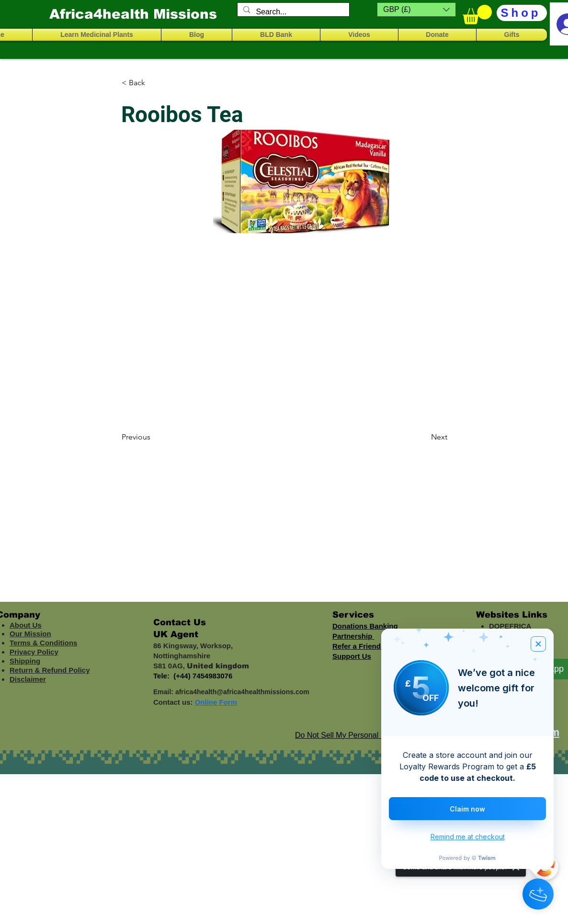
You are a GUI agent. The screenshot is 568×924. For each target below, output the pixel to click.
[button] (416, 10)
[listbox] (416, 10)
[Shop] (522, 13)
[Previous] (153, 437)
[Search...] (292, 12)
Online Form (216, 702)
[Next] (423, 437)
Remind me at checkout (468, 837)
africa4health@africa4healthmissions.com (242, 692)
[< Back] (153, 83)
